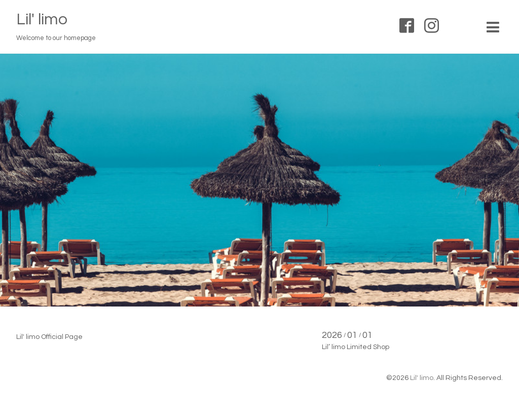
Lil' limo (42, 20)
